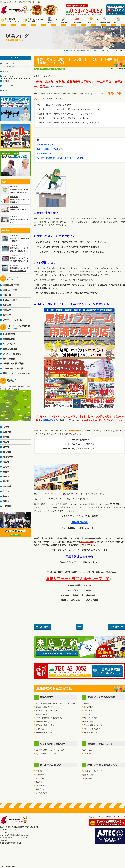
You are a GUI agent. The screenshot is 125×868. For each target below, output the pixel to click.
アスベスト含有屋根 (91, 718)
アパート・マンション (13, 320)
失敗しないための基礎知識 (33, 20)
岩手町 (6, 447)
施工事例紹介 (9, 67)
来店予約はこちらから (80, 556)
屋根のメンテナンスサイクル (94, 733)
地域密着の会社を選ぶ (44, 722)
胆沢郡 (6, 481)
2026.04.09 (15, 268)
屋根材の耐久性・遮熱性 (93, 725)
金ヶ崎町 (7, 486)
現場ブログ (40, 789)
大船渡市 (7, 506)
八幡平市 (7, 432)
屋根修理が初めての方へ (45, 707)
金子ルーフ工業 (87, 542)
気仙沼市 (7, 452)
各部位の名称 (88, 703)
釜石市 (6, 472)
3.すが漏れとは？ (44, 153)
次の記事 (115, 627)
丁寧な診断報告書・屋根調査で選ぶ (49, 718)
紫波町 (6, 462)
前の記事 (44, 627)
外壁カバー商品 (10, 300)
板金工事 (7, 305)
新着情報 (6, 81)
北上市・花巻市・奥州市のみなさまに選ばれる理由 (55, 703)
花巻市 (6, 496)
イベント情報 (8, 86)
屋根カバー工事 (10, 290)
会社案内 (50, 20)
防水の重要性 (88, 722)
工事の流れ (64, 20)
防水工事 (7, 315)
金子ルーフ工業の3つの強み (46, 711)
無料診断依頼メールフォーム (107, 671)
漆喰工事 (7, 295)
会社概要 (39, 771)
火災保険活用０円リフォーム (47, 754)
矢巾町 (6, 437)
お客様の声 (40, 786)
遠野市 (6, 477)
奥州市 (6, 501)
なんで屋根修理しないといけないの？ (50, 750)
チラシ (5, 90)
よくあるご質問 (42, 793)
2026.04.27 (15, 200)
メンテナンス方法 (59, 69)
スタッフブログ (40, 69)
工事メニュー (91, 20)
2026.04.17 (15, 219)
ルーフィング (88, 711)
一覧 (80, 627)
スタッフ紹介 (41, 778)
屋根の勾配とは (89, 714)
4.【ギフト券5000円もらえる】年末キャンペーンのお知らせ (62, 158)
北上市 (6, 491)
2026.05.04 (15, 190)
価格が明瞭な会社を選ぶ (45, 733)
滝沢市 (6, 427)
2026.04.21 (15, 248)
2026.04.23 (15, 238)
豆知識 (49, 69)
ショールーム (118, 20)
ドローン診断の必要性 (92, 729)
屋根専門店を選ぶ (42, 714)
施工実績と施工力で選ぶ (45, 725)
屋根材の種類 (88, 707)
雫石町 (6, 442)
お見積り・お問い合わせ (93, 771)
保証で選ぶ (40, 729)
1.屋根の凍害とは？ (45, 145)
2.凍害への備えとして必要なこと (51, 149)
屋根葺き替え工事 (11, 285)
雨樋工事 (7, 310)
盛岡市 (6, 467)
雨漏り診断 (88, 778)
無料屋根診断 (105, 20)
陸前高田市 (8, 457)
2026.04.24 (15, 209)
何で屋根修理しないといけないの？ (12, 20)
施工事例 (77, 20)
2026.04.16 (15, 258)
